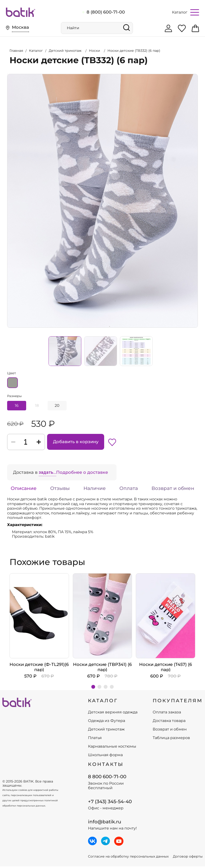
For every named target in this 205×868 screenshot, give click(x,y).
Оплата (129, 490)
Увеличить (7, 72)
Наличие (95, 490)
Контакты (106, 766)
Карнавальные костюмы (112, 748)
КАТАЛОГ (103, 702)
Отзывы (60, 490)
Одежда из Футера (107, 722)
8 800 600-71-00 (107, 778)
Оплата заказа (167, 714)
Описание (24, 490)
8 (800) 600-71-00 (106, 12)
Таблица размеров (171, 740)
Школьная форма (105, 757)
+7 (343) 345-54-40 (110, 803)
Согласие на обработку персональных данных (128, 858)
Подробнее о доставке (82, 474)
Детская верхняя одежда (113, 714)
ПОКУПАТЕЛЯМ (178, 702)
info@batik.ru (105, 823)
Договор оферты (188, 858)
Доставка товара (169, 722)
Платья (95, 740)
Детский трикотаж (106, 731)
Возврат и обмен (173, 490)
